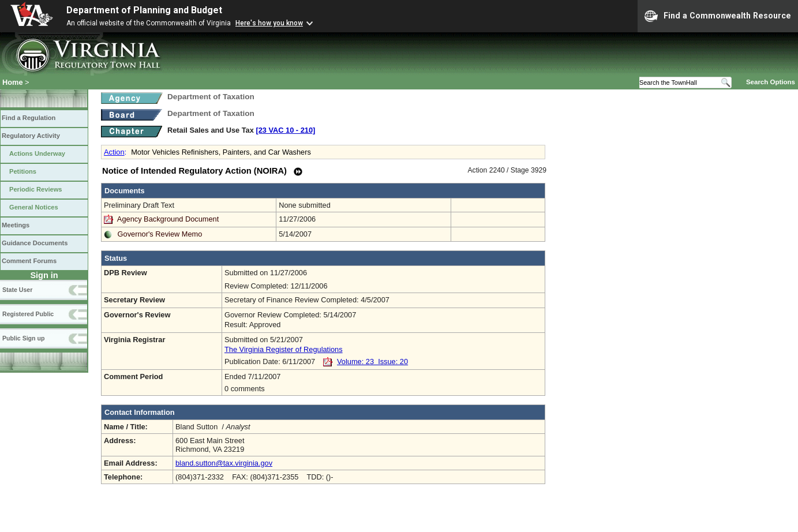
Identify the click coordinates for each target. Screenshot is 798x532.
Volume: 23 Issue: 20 (372, 361)
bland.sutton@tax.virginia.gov (224, 463)
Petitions (23, 171)
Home (13, 82)
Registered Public (28, 314)
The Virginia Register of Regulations (284, 349)
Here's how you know (269, 23)
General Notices (34, 207)
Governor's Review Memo (160, 234)
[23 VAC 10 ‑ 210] (285, 130)
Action (114, 152)
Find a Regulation (29, 118)
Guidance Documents (35, 243)
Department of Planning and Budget (144, 10)
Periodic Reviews (36, 189)
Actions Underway (37, 153)
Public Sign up (23, 338)
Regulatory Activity (31, 136)
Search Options (771, 82)
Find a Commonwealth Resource (718, 16)
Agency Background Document (168, 219)
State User (17, 290)
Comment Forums (29, 261)
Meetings (16, 225)
